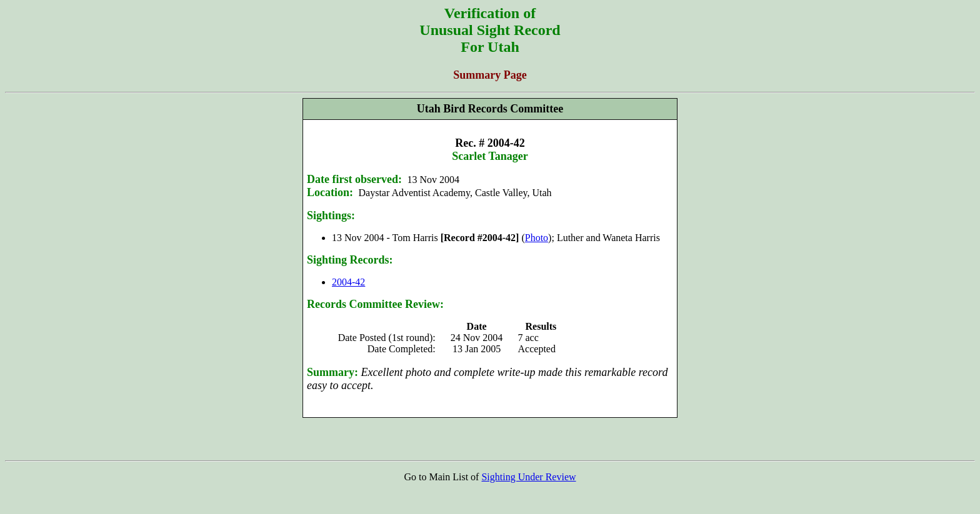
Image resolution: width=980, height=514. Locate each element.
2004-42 (348, 282)
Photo (537, 238)
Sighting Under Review (528, 477)
